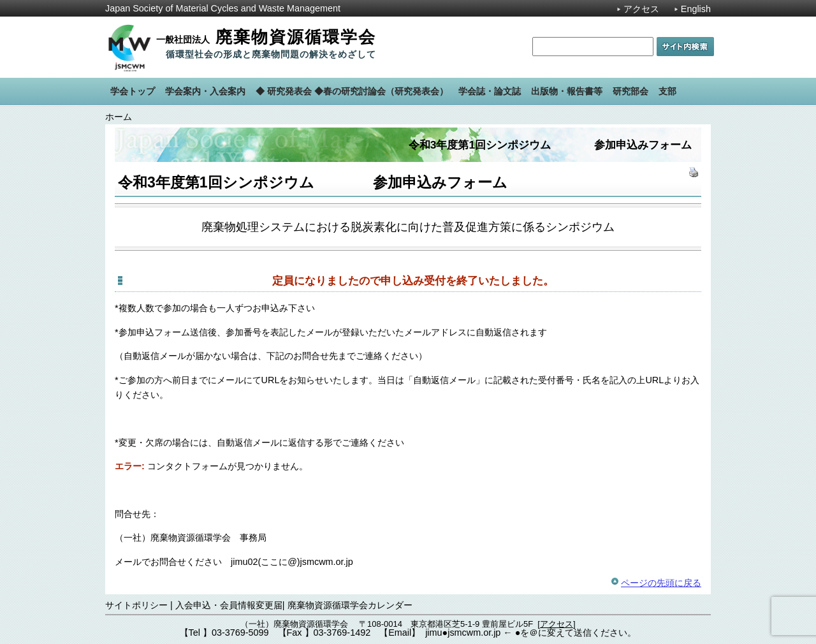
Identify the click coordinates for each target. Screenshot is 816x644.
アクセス (641, 9)
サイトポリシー (136, 605)
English (696, 9)
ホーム (119, 117)
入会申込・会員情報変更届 (229, 605)
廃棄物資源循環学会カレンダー (350, 605)
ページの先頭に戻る (661, 583)
